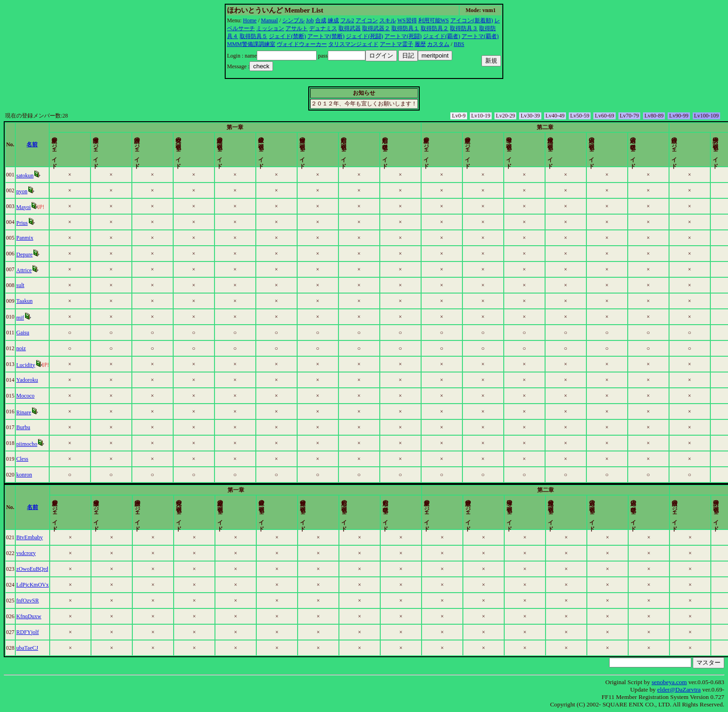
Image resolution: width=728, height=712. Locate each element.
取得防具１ (405, 28)
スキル (388, 20)
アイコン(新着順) (472, 20)
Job (310, 20)
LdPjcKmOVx (59, 585)
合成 (321, 20)
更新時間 (678, 144)
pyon (48, 191)
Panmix (51, 238)
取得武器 (350, 28)
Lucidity (52, 365)
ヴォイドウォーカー (302, 44)
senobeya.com (669, 682)
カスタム (438, 44)
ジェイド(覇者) (442, 36)
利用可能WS (434, 20)
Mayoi (50, 207)
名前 (131, 144)
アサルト (297, 28)
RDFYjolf (54, 632)
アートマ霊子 (396, 44)
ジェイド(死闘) (364, 36)
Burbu (50, 427)
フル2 (347, 20)
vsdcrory (52, 553)
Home (250, 20)
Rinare (50, 412)
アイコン (367, 20)
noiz (48, 348)
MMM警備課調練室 (251, 44)
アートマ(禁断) (326, 36)
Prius (49, 223)
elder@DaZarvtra (679, 689)
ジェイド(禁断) (287, 36)
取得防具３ (464, 28)
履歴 (420, 44)
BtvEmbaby (56, 537)
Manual (270, 20)
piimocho (53, 444)
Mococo (52, 396)
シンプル (293, 20)
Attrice (50, 270)
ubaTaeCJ (54, 648)
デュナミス (323, 28)
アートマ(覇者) (480, 36)
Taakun (51, 301)
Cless (49, 459)
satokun (51, 176)
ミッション (270, 28)
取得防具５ (253, 36)
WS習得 (407, 20)
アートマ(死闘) (403, 36)
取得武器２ (376, 28)
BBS (459, 44)
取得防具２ (435, 28)
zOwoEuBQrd (59, 569)
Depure (51, 255)
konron (51, 475)
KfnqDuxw (55, 616)
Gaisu (49, 333)
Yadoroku (54, 380)
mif (47, 318)
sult (47, 285)
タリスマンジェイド (353, 44)
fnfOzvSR (54, 601)
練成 (333, 20)
